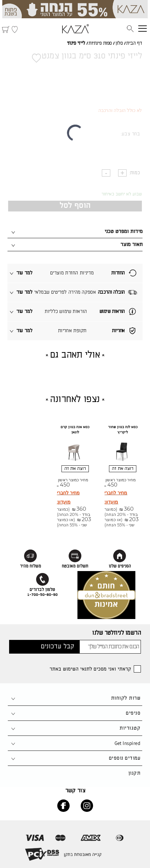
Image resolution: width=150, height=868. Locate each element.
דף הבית (134, 43)
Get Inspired (127, 743)
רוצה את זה (123, 469)
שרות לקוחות (126, 698)
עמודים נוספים (125, 758)
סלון (119, 43)
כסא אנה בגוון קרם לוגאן (75, 430)
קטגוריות (130, 728)
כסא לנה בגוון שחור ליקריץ (123, 430)
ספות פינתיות (100, 43)
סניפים (133, 713)
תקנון (134, 773)
